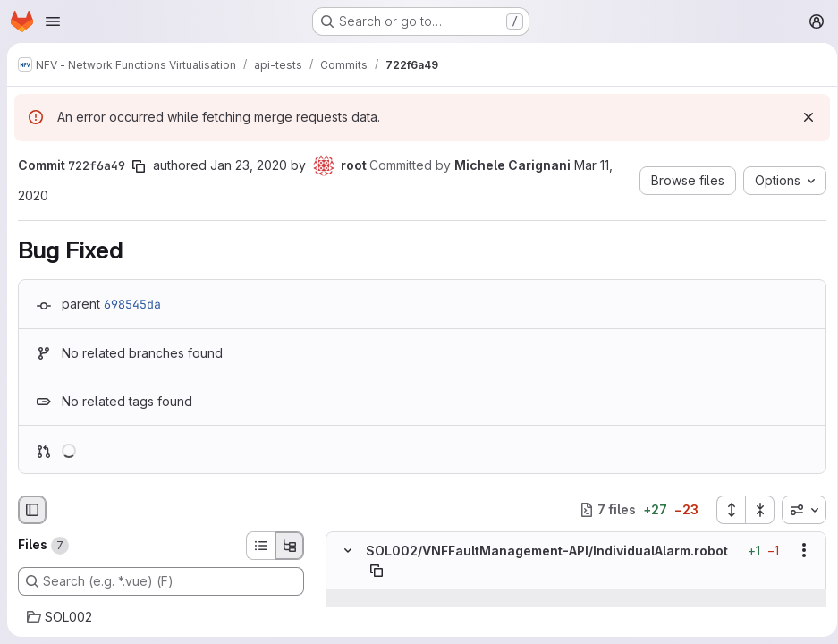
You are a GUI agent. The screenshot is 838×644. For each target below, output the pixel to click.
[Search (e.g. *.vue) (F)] (161, 581)
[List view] (260, 546)
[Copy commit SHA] (139, 166)
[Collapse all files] (754, 510)
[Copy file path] (377, 571)
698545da (132, 304)
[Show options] (798, 550)
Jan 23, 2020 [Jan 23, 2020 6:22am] (249, 165)
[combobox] (798, 510)
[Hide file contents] (348, 550)
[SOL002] (161, 617)
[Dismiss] (802, 117)
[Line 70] (346, 616)
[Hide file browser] (32, 510)
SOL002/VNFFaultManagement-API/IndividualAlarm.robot (547, 551)
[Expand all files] (724, 510)
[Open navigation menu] (53, 21)
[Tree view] (290, 546)
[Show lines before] (371, 598)
